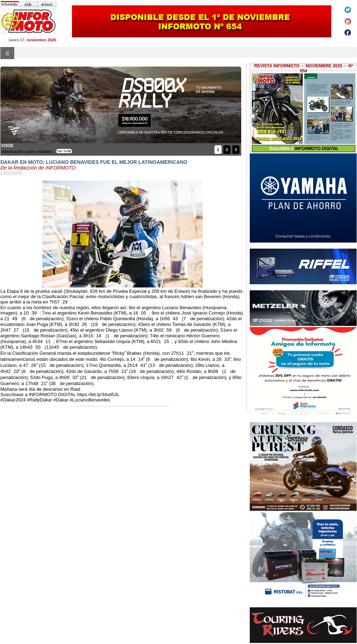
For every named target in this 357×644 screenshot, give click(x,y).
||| (7, 53)
